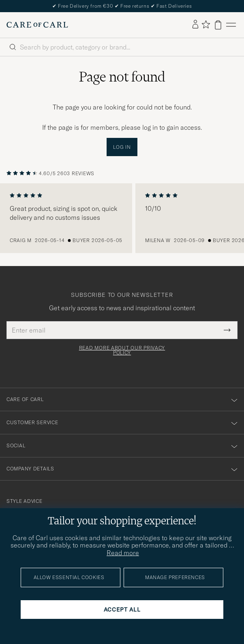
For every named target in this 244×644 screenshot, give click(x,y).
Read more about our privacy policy (122, 350)
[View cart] (218, 25)
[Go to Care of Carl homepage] (37, 25)
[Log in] (195, 25)
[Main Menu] (231, 25)
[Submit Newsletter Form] (227, 330)
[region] (122, 218)
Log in (122, 147)
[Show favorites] (206, 25)
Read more (123, 553)
